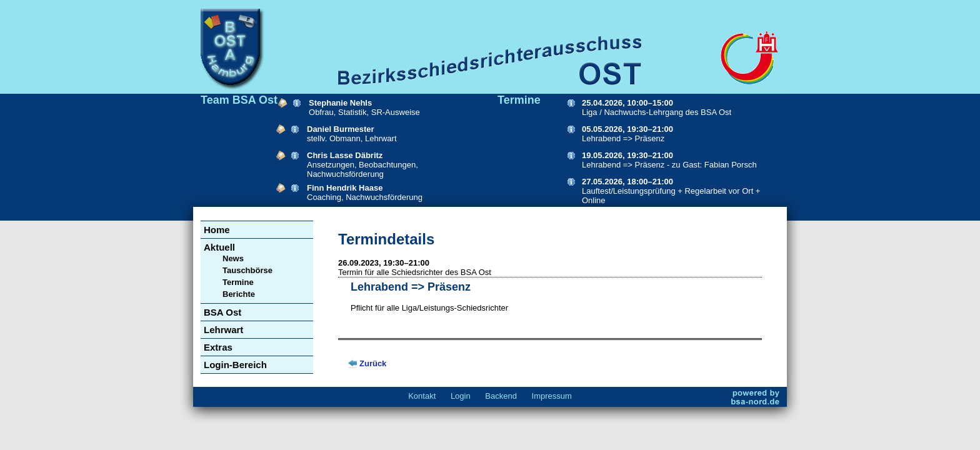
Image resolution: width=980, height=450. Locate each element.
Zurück (373, 363)
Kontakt (422, 396)
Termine (238, 282)
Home (217, 230)
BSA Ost (222, 312)
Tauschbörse (247, 270)
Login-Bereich (235, 365)
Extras (218, 347)
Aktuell (219, 247)
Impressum (552, 396)
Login (461, 396)
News (233, 258)
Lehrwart (223, 330)
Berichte (239, 294)
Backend (501, 396)
